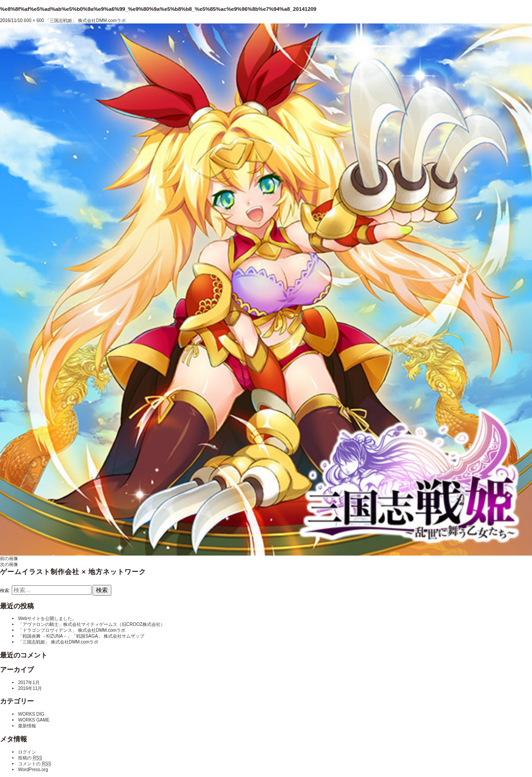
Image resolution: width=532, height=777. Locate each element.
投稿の (30, 758)
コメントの (34, 764)
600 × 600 (34, 21)
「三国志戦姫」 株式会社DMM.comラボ (85, 21)
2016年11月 (30, 688)
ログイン (27, 752)
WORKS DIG (31, 714)
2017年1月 (29, 683)
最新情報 (27, 726)
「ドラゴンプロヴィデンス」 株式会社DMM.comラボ (72, 630)
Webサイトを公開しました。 (47, 618)
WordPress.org (33, 770)
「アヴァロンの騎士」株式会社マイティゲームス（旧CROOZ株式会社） (92, 624)
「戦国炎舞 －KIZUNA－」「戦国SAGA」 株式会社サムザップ (81, 636)
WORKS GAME (34, 720)
